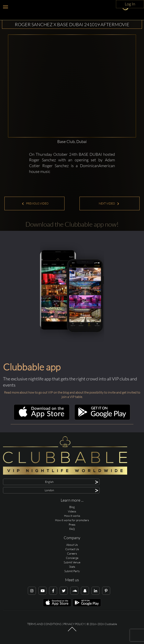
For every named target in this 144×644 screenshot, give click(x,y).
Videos (72, 511)
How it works (72, 516)
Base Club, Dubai (72, 141)
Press (72, 524)
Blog (72, 507)
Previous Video (35, 203)
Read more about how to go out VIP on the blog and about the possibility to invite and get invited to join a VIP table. (72, 395)
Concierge (72, 558)
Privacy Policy (74, 624)
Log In (130, 4)
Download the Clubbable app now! (72, 224)
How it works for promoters (72, 520)
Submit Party (72, 571)
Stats (72, 567)
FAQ (72, 529)
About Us (72, 545)
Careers (72, 553)
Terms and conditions (44, 624)
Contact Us (72, 549)
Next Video (109, 203)
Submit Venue (72, 562)
